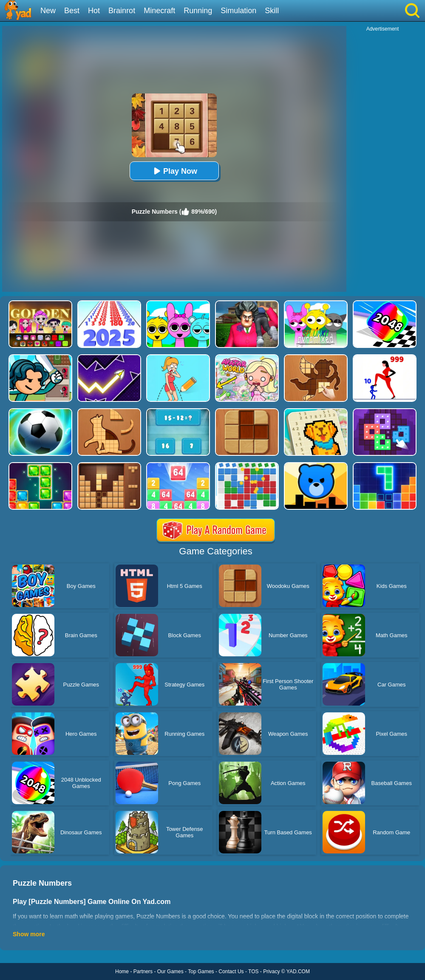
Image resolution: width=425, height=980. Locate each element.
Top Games (201, 972)
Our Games (170, 972)
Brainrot (122, 11)
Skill (272, 11)
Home (122, 972)
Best (72, 11)
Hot (94, 11)
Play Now (174, 171)
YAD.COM (298, 972)
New (48, 11)
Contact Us (231, 972)
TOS (253, 972)
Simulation (238, 11)
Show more (29, 934)
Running (198, 11)
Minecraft (159, 11)
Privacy (271, 972)
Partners (143, 972)
